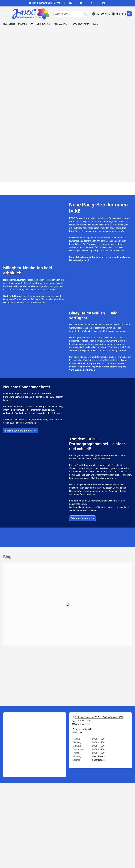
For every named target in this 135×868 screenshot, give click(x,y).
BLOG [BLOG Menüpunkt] (95, 24)
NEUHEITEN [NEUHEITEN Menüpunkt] (9, 24)
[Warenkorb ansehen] (129, 14)
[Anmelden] (119, 14)
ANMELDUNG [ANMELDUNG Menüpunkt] (60, 24)
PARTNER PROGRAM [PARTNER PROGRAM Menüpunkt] (40, 24)
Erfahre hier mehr (82, 518)
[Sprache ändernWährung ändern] (101, 14)
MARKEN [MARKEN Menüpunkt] (23, 24)
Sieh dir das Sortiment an (21, 431)
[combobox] (71, 14)
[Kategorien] (6, 14)
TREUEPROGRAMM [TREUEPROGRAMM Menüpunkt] (80, 24)
